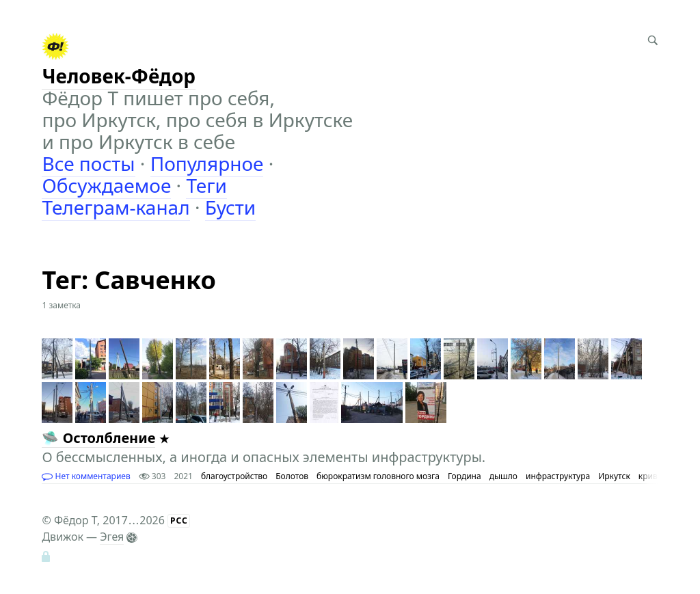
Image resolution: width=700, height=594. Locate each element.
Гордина (465, 476)
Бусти (231, 207)
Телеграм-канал (116, 207)
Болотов (292, 476)
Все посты (88, 163)
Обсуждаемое (106, 185)
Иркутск (614, 476)
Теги (206, 185)
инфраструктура (558, 476)
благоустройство (234, 476)
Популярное (207, 163)
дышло (503, 476)
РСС (179, 521)
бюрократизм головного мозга (378, 476)
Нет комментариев (86, 476)
